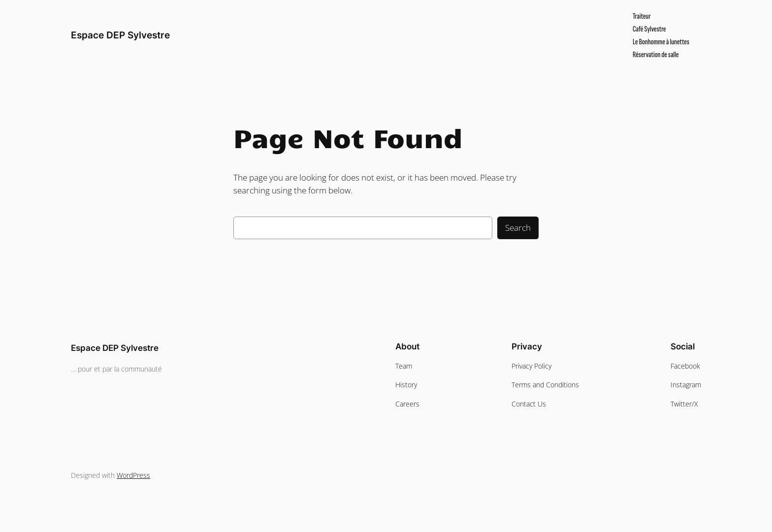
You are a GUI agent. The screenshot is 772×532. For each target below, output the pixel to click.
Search (518, 228)
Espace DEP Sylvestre (120, 35)
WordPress (133, 475)
